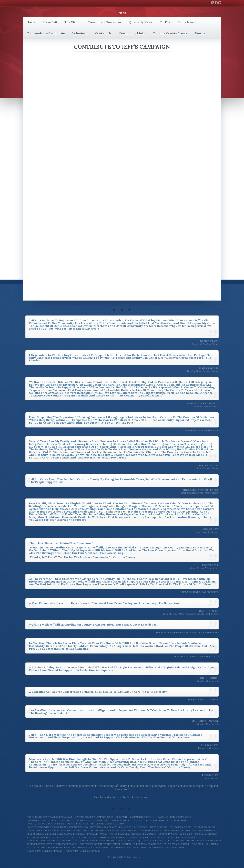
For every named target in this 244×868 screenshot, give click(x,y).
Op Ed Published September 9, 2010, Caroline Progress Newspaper (62, 834)
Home (31, 22)
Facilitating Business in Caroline (45, 824)
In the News (186, 22)
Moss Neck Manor (151, 831)
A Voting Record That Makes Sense (94, 817)
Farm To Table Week (78, 824)
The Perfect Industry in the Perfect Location (105, 844)
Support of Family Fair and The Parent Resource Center (128, 837)
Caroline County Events (170, 33)
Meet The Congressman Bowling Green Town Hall (111, 831)
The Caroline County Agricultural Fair (49, 817)
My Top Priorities (173, 831)
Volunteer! (80, 33)
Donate (200, 33)
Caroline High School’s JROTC (174, 817)
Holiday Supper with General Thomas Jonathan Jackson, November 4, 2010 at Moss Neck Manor (79, 827)
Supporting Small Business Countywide (49, 841)
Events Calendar (177, 820)
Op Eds (165, 22)
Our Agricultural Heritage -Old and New (133, 834)
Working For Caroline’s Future (167, 847)
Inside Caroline (158, 827)
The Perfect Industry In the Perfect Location (52, 844)
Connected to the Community (75, 820)
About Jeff (50, 22)
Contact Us (103, 33)
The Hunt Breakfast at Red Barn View (163, 841)
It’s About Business (180, 827)
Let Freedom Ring (71, 831)
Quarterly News (141, 22)
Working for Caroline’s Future (91, 847)
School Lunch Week (206, 834)
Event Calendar (155, 820)
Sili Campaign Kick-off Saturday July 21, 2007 (51, 837)
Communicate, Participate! (41, 820)
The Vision (72, 22)
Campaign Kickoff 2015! (143, 817)
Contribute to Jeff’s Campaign (126, 820)
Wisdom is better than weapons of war (49, 847)
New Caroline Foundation (200, 831)
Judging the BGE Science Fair (43, 831)
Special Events (86, 837)
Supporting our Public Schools (179, 837)
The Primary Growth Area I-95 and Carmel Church (161, 844)
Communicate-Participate (46, 33)
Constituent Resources (105, 22)
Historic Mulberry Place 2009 (108, 824)
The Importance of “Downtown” (205, 841)
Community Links (132, 33)
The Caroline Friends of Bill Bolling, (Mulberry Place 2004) (107, 841)
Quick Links (186, 834)
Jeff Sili (122, 13)
